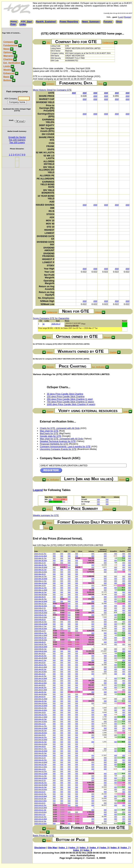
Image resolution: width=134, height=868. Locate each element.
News (6, 49)
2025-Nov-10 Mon (41, 778)
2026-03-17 (56, 324)
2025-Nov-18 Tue (40, 764)
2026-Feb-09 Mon (41, 640)
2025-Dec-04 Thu (40, 737)
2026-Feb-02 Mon (41, 651)
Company (8, 42)
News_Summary (91, 22)
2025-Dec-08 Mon (41, 733)
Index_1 (63, 848)
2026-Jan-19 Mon (41, 671)
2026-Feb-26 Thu (40, 610)
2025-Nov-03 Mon (41, 789)
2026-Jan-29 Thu (40, 656)
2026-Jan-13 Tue (40, 681)
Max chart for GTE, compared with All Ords (61, 439)
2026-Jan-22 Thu (40, 665)
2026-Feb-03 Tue (40, 649)
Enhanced (9, 73)
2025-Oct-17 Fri (40, 814)
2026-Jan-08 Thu (40, 687)
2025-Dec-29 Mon (41, 703)
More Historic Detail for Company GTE (52, 90)
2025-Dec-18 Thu (40, 715)
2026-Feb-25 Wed (41, 613)
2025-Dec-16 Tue (40, 719)
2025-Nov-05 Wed (41, 785)
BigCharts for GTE (49, 433)
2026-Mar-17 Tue (40, 581)
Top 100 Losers (17, 142)
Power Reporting (69, 22)
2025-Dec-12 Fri (40, 724)
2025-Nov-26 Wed (41, 751)
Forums (108, 22)
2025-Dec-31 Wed (41, 699)
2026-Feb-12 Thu (40, 633)
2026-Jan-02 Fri (40, 696)
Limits (7, 66)
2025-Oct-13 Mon (40, 823)
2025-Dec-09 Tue (40, 730)
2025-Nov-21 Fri (40, 758)
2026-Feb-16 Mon (41, 628)
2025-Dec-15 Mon (41, 721)
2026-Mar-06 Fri (40, 597)
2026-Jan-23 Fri (40, 662)
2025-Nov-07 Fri (40, 780)
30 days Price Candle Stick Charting (65, 394)
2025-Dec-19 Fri (40, 712)
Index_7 (125, 848)
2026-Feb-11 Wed (41, 635)
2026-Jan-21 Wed (41, 667)
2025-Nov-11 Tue (40, 776)
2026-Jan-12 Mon (41, 683)
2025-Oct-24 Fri (40, 803)
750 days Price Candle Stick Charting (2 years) (70, 402)
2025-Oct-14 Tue (40, 821)
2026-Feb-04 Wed (41, 647)
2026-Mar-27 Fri (40, 563)
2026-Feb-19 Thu (40, 622)
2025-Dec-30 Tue (40, 701)
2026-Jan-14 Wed (41, 678)
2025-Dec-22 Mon (41, 710)
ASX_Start (27, 22)
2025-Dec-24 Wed (41, 705)
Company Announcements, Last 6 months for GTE (65, 446)
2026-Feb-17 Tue (40, 626)
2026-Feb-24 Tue (40, 615)
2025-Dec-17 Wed (41, 717)
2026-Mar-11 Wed (41, 590)
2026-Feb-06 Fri (40, 642)
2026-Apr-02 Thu (40, 554)
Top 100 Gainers (17, 140)
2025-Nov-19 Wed (41, 762)
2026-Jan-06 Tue (40, 692)
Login (121, 17)
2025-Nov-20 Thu (40, 760)
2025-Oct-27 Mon (40, 801)
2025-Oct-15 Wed (41, 819)
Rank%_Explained (46, 22)
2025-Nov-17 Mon (41, 767)
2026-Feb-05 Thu (40, 644)
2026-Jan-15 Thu (40, 676)
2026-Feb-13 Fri (40, 631)
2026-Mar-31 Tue (40, 558)
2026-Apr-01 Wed (41, 556)
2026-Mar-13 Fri (40, 585)
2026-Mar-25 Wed (41, 567)
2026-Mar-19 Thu (40, 576)
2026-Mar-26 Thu (40, 565)
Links (23, 24)
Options (8, 52)
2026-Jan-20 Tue (40, 669)
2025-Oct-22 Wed (41, 807)
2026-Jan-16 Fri (40, 674)
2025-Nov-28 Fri (40, 746)
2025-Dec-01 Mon (41, 744)
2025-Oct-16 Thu (40, 817)
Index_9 (88, 850)
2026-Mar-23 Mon (41, 572)
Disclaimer (40, 848)
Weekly (7, 70)
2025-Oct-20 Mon (40, 812)
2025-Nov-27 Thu (40, 749)
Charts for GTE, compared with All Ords (60, 428)
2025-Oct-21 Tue (40, 810)
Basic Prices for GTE (43, 835)
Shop (119, 22)
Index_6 (115, 848)
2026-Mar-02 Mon (41, 606)
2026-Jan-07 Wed (41, 690)
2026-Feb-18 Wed (41, 624)
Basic (6, 77)
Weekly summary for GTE (46, 515)
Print (13, 24)
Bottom (7, 80)
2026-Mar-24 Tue (40, 569)
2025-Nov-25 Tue (40, 753)
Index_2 (73, 848)
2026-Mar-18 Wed (41, 579)
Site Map (52, 848)
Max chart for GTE (49, 431)
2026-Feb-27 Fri (40, 608)
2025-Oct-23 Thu (40, 805)
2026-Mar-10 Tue (40, 592)
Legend (38, 490)
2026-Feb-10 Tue (40, 637)
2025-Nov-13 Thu (40, 771)
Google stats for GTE (50, 436)
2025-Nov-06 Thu (40, 783)
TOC (48, 42)
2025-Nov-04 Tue (40, 787)
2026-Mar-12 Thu (40, 588)
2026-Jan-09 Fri (40, 685)
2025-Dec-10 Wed (41, 728)
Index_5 (105, 848)
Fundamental (10, 45)
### (74, 93)
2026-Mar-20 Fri (40, 574)
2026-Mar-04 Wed (41, 601)
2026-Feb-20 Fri (40, 619)
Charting (8, 59)
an (44, 324)
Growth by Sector (17, 137)
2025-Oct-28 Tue (40, 798)
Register (127, 17)
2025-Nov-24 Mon (41, 755)
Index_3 (84, 848)
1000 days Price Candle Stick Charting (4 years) (71, 404)
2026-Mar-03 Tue (40, 603)
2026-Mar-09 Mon (41, 594)
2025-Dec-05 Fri (40, 735)
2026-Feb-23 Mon (41, 617)
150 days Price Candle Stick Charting (66, 396)
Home (14, 22)
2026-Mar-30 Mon (41, 560)
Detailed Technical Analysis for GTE (58, 441)
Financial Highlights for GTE (54, 444)
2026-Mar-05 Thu (40, 599)
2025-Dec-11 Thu (40, 726)
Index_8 (77, 850)
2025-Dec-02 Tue (40, 742)
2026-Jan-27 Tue (40, 660)
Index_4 (94, 848)
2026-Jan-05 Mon (41, 694)
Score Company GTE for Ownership (51, 318)
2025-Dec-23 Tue (40, 708)
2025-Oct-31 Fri (40, 792)
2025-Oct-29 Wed (41, 796)
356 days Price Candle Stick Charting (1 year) (70, 399)
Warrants (8, 56)
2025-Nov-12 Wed (41, 773)
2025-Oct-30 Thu (40, 794)
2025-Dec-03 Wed (41, 739)
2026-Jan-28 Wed (41, 658)
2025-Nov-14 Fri (40, 769)
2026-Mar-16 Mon (41, 583)
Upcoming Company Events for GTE (58, 449)
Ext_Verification (12, 63)
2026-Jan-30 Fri (40, 653)
